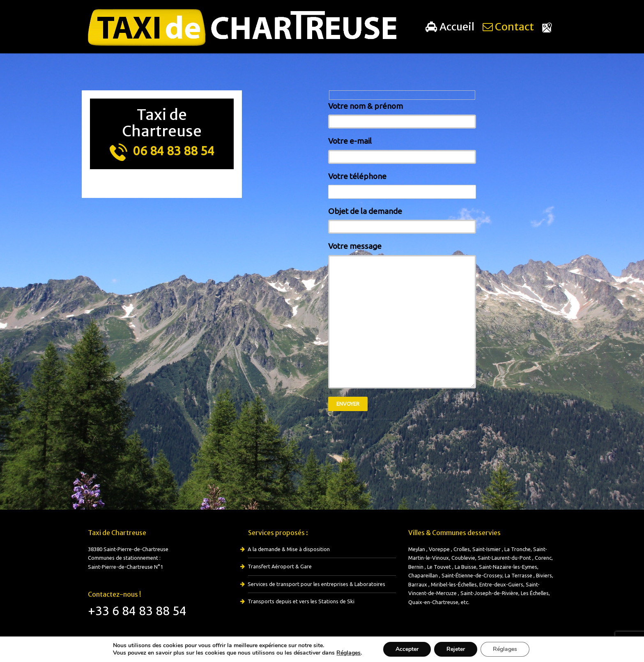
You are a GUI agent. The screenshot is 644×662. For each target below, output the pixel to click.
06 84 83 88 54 (162, 151)
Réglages (348, 653)
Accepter (407, 649)
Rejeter (456, 649)
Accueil (450, 27)
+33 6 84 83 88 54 (137, 611)
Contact (508, 27)
